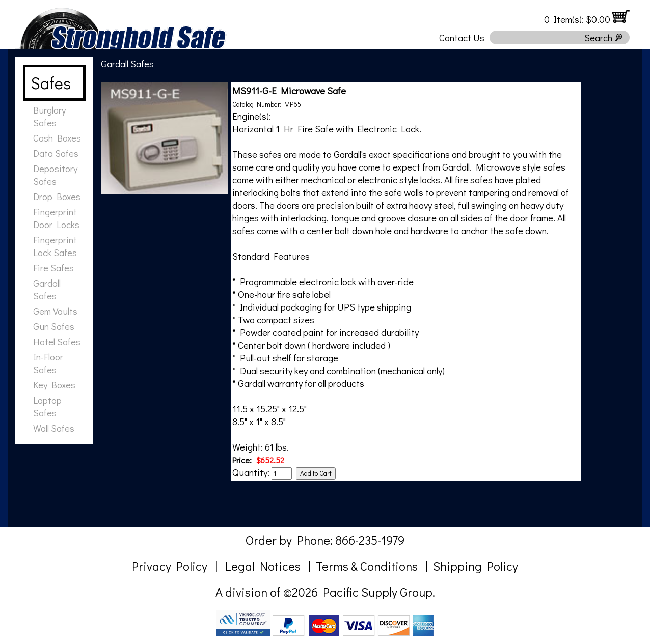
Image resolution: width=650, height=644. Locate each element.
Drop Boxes (57, 196)
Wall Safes (54, 428)
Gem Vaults (55, 311)
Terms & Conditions (367, 566)
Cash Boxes (57, 138)
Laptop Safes (47, 406)
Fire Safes (53, 268)
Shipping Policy (476, 566)
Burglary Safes (49, 116)
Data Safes (56, 153)
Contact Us (462, 37)
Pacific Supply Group (378, 592)
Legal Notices (263, 566)
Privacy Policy (170, 566)
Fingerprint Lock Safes (55, 246)
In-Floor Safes (48, 363)
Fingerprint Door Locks (56, 218)
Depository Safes (55, 175)
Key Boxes (54, 385)
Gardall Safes (47, 289)
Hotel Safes (57, 341)
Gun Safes (54, 326)
